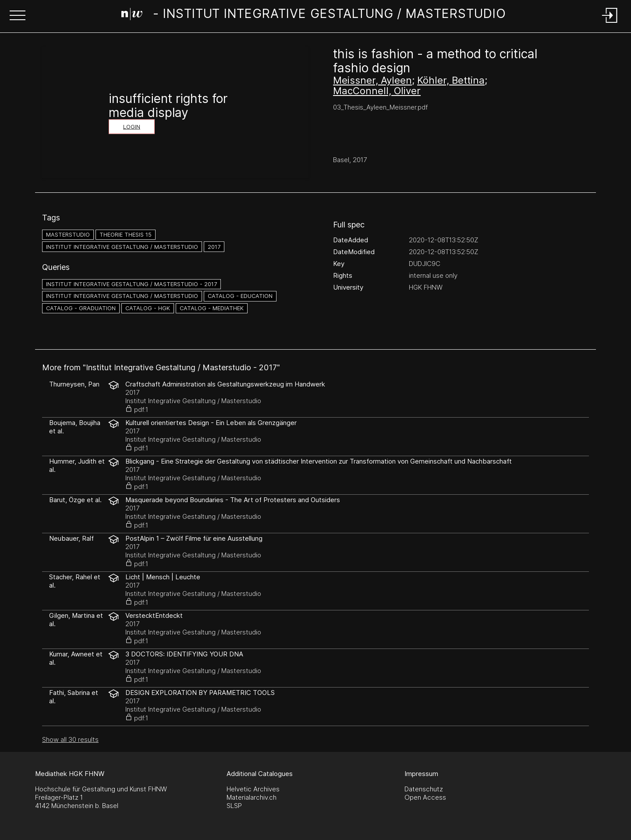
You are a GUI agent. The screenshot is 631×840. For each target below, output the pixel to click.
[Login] (610, 23)
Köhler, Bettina (451, 80)
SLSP (234, 806)
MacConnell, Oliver (377, 91)
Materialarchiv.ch (252, 797)
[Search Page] (314, 15)
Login (132, 127)
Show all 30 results (70, 739)
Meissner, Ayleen (372, 80)
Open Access (425, 797)
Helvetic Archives (253, 789)
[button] (18, 16)
